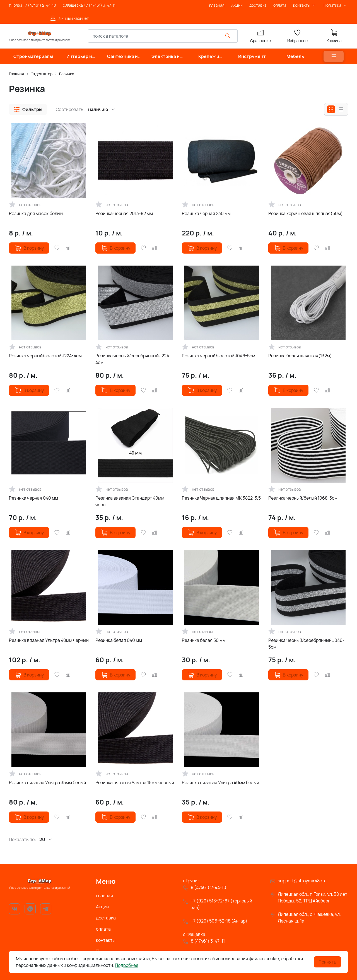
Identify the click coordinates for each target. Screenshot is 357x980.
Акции (102, 907)
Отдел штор (42, 74)
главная (104, 895)
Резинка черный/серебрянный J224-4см (133, 359)
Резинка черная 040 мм (33, 498)
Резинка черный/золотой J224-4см (45, 356)
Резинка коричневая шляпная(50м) (306, 213)
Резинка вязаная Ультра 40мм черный (49, 640)
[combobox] (163, 36)
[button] (28, 109)
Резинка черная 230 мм (206, 213)
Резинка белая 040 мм (119, 640)
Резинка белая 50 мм (204, 640)
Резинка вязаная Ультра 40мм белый (220, 782)
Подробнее (127, 965)
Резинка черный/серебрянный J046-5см (306, 644)
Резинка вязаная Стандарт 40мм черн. (130, 501)
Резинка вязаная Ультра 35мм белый (47, 782)
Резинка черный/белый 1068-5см (303, 498)
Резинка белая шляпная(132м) (300, 356)
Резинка (67, 74)
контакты (106, 940)
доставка (106, 918)
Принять (327, 962)
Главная (16, 74)
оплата (103, 929)
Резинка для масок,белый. (36, 213)
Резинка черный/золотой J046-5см (219, 356)
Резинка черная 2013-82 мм (124, 213)
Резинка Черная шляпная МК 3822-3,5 (221, 498)
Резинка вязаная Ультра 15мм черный (135, 782)
